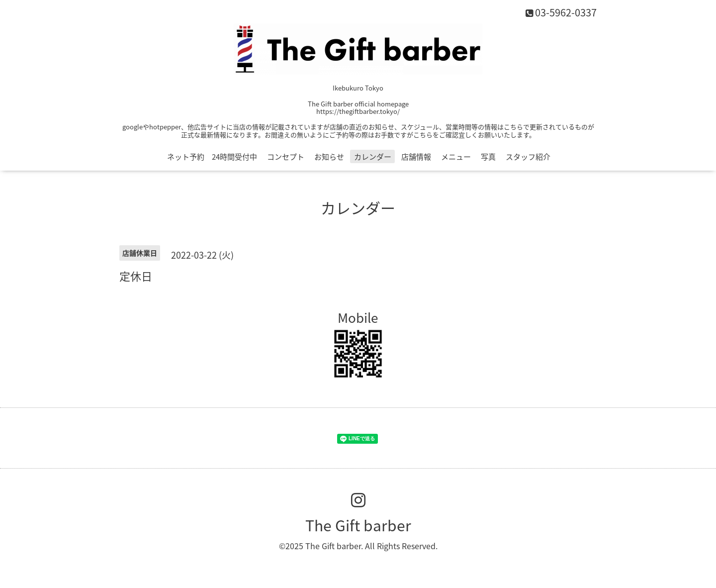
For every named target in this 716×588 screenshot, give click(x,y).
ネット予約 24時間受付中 (212, 157)
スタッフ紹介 (528, 157)
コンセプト (286, 157)
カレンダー (373, 157)
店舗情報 (416, 157)
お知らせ (329, 157)
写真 (488, 157)
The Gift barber (358, 525)
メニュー (456, 157)
